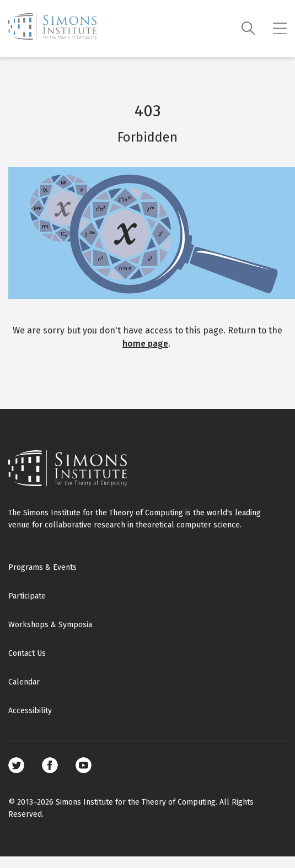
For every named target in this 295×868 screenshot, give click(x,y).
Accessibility (30, 711)
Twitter (16, 765)
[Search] (248, 28)
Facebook (50, 765)
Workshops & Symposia (50, 625)
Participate (27, 596)
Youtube (84, 765)
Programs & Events (42, 567)
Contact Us (27, 653)
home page (145, 344)
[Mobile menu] (280, 29)
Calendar (24, 682)
